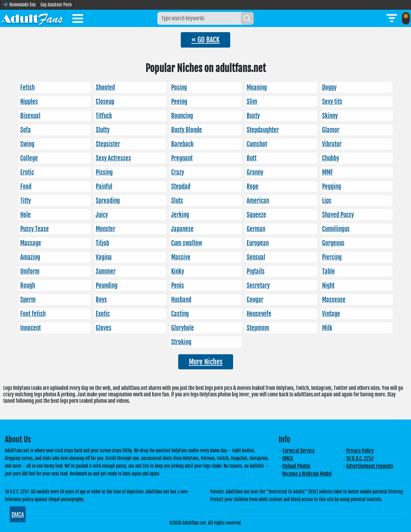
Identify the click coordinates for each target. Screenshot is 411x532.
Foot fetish (33, 314)
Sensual (256, 257)
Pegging (332, 186)
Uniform (30, 271)
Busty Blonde (187, 130)
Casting (180, 314)
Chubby (331, 158)
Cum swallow (187, 243)
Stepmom (258, 328)
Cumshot (257, 144)
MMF (328, 172)
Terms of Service (298, 451)
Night (328, 285)
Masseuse (334, 300)
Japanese (182, 229)
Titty (26, 201)
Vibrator (332, 144)
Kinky (178, 271)
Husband (181, 300)
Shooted (105, 87)
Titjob (102, 243)
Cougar (255, 300)
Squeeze (256, 215)
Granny (255, 172)
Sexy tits (332, 102)
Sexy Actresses (113, 158)
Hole (26, 215)
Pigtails (256, 271)
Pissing (104, 172)
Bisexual (30, 116)
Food (26, 186)
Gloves (104, 328)
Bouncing (182, 116)
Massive (181, 257)
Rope (253, 186)
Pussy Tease (35, 229)
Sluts (177, 201)
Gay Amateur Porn (56, 5)
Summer (106, 271)
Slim (252, 102)
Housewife (259, 314)
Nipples (29, 102)
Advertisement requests (370, 466)
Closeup (105, 102)
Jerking (180, 215)
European (258, 243)
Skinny (330, 116)
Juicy (102, 215)
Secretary (258, 285)
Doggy (329, 87)
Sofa (26, 130)
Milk (327, 328)
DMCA (288, 458)
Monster (105, 229)
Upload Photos (296, 466)
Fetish (27, 87)
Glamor (331, 130)
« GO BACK (205, 40)
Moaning (257, 87)
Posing (179, 87)
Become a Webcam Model (307, 474)
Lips (327, 201)
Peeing (179, 102)
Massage (31, 243)
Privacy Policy (360, 451)
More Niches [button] (206, 362)
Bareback (182, 144)
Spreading (108, 201)
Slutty (103, 130)
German (256, 229)
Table (328, 271)
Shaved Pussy (338, 215)
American (258, 201)
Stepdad (181, 186)
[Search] (247, 18)
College (29, 158)
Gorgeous (333, 243)
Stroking (181, 342)
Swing (27, 144)
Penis (178, 285)
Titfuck (104, 116)
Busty (253, 116)
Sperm (28, 300)
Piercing (332, 257)
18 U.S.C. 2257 (360, 458)
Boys (101, 300)
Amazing (30, 257)
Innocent (31, 328)
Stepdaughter (263, 130)
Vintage (331, 314)
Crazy (178, 172)
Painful (104, 186)
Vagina (104, 257)
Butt (252, 158)
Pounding (107, 285)
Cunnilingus (336, 229)
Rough (28, 285)
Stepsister (108, 144)
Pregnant (182, 158)
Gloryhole (183, 328)
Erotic (27, 172)
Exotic (103, 314)
